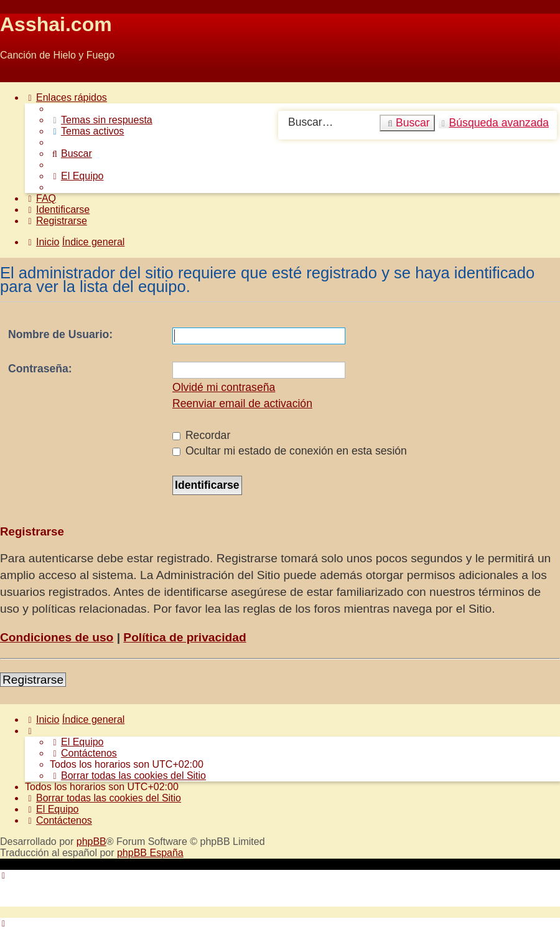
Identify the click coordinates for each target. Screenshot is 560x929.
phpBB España (150, 853)
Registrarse (33, 680)
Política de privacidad (184, 637)
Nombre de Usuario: (60, 334)
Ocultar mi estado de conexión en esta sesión (290, 451)
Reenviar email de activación (242, 403)
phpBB (91, 842)
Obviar (15, 76)
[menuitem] (101, 120)
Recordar (201, 435)
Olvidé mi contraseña (224, 387)
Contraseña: (40, 369)
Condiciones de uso (57, 637)
